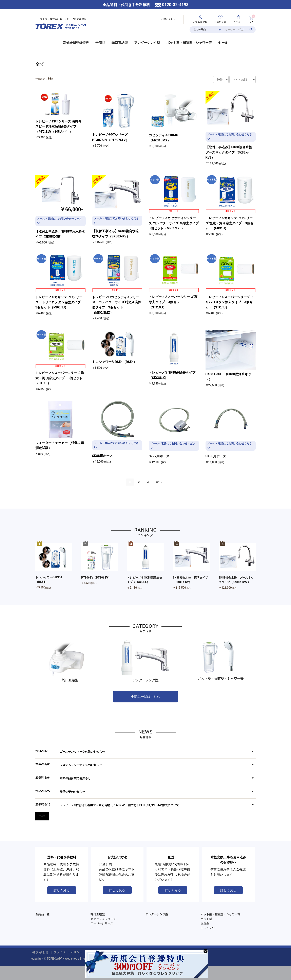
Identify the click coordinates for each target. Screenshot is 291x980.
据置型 (205, 923)
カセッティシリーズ (103, 919)
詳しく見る (62, 890)
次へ (159, 482)
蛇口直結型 (120, 43)
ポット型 (206, 919)
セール (223, 43)
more (42, 816)
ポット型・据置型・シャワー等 (189, 43)
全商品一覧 (42, 914)
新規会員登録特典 (76, 43)
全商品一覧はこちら (145, 697)
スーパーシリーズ (102, 923)
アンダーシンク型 (147, 43)
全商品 (100, 43)
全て (40, 64)
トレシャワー (209, 928)
